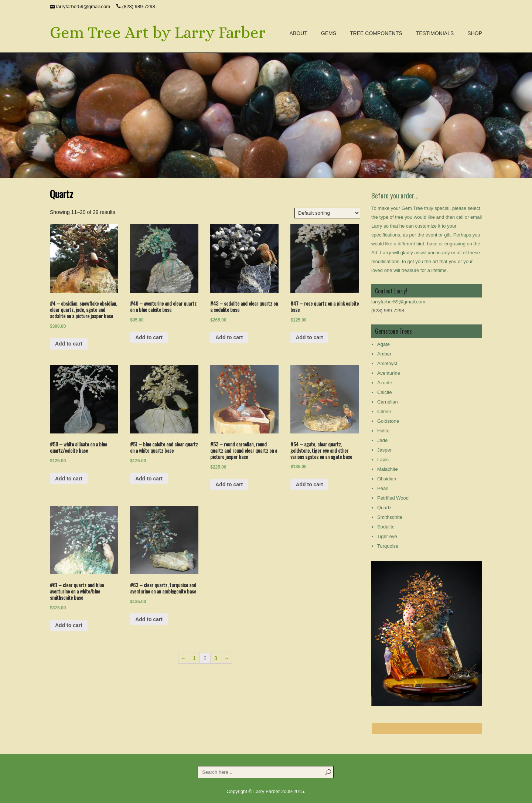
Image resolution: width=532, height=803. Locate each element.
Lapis (383, 460)
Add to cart (69, 344)
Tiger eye (387, 536)
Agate (383, 344)
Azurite (385, 383)
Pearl (383, 488)
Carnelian (388, 402)
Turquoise (388, 546)
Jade (382, 440)
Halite (383, 431)
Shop (475, 33)
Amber (384, 354)
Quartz (384, 508)
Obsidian (387, 479)
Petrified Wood (393, 498)
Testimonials (435, 33)
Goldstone (388, 421)
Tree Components (376, 33)
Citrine (384, 411)
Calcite (385, 392)
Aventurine (389, 373)
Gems (329, 33)
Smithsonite (390, 517)
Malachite (388, 469)
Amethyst (387, 363)
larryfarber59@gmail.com (398, 302)
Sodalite (386, 527)
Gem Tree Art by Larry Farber (158, 33)
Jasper (384, 450)
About (299, 33)
